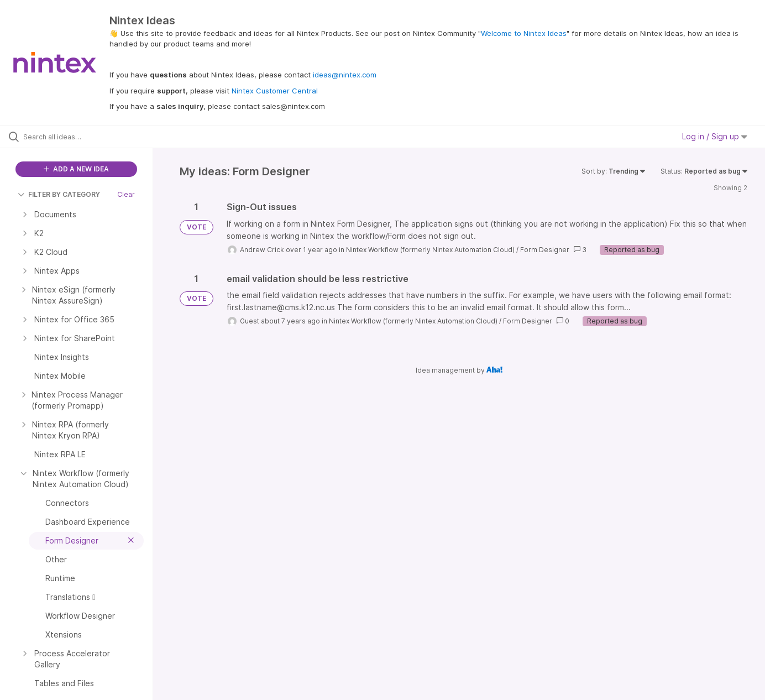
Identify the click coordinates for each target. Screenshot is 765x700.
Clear (126, 194)
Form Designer (545, 250)
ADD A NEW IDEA (76, 169)
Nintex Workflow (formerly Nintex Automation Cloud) (430, 250)
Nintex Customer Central (275, 91)
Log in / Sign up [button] (715, 136)
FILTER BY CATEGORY (59, 194)
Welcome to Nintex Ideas (524, 33)
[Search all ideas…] (90, 137)
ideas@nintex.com (345, 75)
